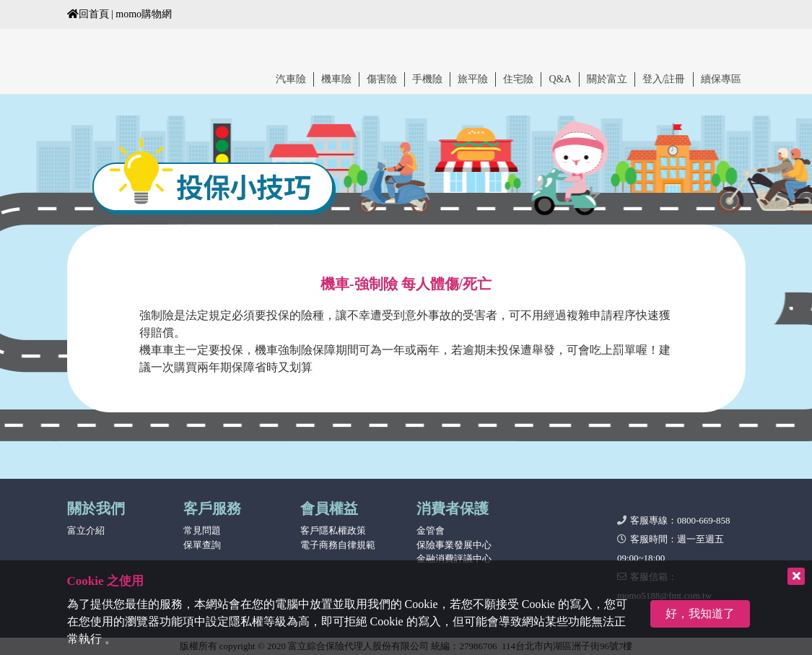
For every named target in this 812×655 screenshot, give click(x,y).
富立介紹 (86, 530)
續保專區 (721, 79)
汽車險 (291, 79)
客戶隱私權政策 (333, 530)
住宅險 (518, 79)
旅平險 (473, 79)
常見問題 (202, 530)
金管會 (431, 530)
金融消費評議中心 (454, 559)
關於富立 (607, 79)
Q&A (560, 79)
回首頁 (88, 14)
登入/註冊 (664, 79)
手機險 (427, 79)
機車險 (336, 79)
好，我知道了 (700, 613)
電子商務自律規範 (338, 545)
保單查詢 (202, 545)
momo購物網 (144, 14)
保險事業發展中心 (454, 545)
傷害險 (382, 79)
